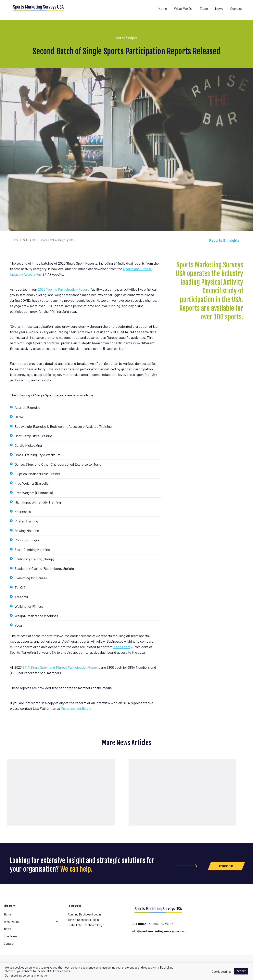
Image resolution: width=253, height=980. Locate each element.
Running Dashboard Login (84, 921)
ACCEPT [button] (241, 971)
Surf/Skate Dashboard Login (86, 932)
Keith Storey (123, 654)
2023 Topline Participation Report (63, 296)
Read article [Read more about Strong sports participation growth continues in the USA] (64, 814)
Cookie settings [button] (222, 972)
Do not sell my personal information (27, 975)
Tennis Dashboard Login (83, 927)
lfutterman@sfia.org (76, 715)
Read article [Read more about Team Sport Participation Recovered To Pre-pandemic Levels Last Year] (185, 814)
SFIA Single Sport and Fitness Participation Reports (61, 674)
